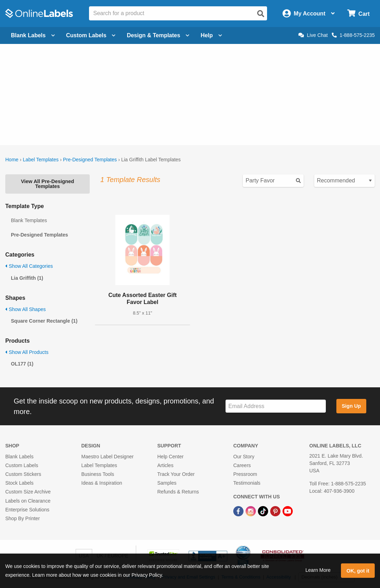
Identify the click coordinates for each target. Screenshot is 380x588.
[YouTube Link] (288, 511)
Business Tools (98, 474)
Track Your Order (176, 474)
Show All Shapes (26, 309)
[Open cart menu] (358, 14)
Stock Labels (19, 483)
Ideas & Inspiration (102, 483)
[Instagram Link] (251, 511)
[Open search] (261, 14)
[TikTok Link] (264, 511)
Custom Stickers (23, 474)
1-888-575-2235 (353, 35)
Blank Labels (19, 457)
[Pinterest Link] (276, 511)
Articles (165, 465)
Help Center (170, 457)
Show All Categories (29, 266)
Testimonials (247, 483)
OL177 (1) (22, 364)
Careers (242, 465)
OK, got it (358, 571)
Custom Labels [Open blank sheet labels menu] (91, 35)
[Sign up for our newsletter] (276, 406)
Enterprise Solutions (27, 510)
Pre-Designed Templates (90, 160)
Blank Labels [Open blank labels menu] (33, 35)
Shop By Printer (23, 518)
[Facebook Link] (239, 511)
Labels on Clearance (28, 501)
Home (12, 160)
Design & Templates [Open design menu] (158, 35)
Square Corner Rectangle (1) (44, 321)
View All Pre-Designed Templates (47, 184)
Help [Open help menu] (211, 35)
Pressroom (245, 474)
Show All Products (27, 352)
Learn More (318, 570)
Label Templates (41, 160)
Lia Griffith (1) (27, 278)
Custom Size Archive (28, 492)
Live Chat (313, 35)
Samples (167, 483)
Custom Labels (22, 465)
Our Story (244, 457)
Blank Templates (29, 220)
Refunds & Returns (178, 492)
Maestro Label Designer (107, 457)
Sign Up (351, 406)
